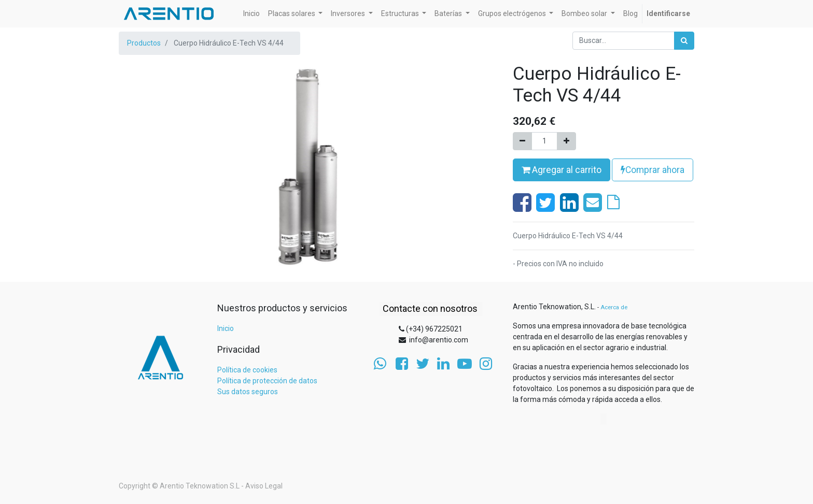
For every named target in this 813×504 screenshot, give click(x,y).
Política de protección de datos (267, 381)
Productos (144, 43)
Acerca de (614, 307)
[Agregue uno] (566, 141)
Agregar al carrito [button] (562, 170)
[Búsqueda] (684, 41)
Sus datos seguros (248, 392)
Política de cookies (247, 370)
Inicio (226, 328)
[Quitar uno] (522, 141)
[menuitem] (251, 14)
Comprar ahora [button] (653, 170)
